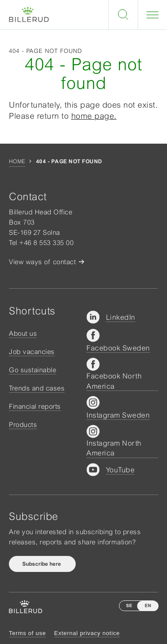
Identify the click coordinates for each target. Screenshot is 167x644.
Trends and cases (37, 388)
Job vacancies (32, 352)
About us (23, 333)
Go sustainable (33, 370)
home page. (94, 116)
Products (23, 425)
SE (129, 606)
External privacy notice (87, 633)
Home (17, 161)
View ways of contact (42, 262)
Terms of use (27, 633)
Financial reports (35, 406)
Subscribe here (42, 564)
